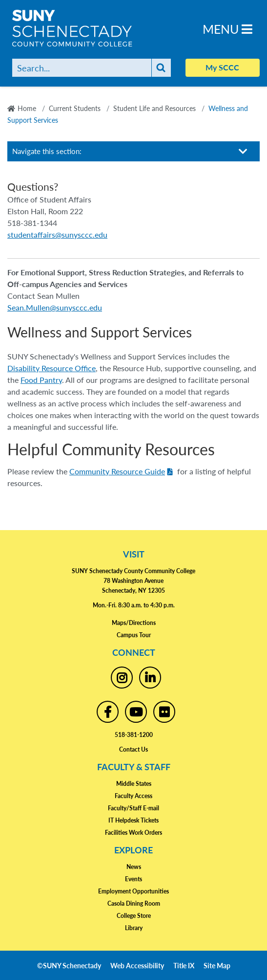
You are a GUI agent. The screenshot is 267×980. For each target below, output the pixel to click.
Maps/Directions (134, 623)
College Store (134, 916)
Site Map (217, 965)
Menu (227, 29)
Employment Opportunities (133, 891)
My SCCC (222, 67)
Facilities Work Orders (133, 833)
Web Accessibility (137, 965)
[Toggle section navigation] (243, 151)
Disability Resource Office (51, 368)
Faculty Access (133, 796)
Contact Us (133, 749)
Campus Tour (134, 635)
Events (133, 879)
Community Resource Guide (117, 471)
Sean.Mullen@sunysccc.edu (55, 307)
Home (27, 108)
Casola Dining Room (134, 903)
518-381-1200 (134, 735)
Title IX (184, 965)
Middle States (134, 784)
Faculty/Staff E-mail (133, 808)
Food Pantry (41, 380)
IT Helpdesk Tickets (133, 820)
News (134, 867)
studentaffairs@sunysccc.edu (57, 234)
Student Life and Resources (154, 108)
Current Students (75, 108)
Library (134, 928)
